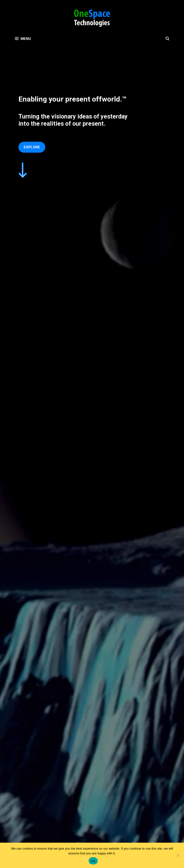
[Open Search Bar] (167, 39)
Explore (32, 147)
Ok (93, 861)
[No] (178, 855)
